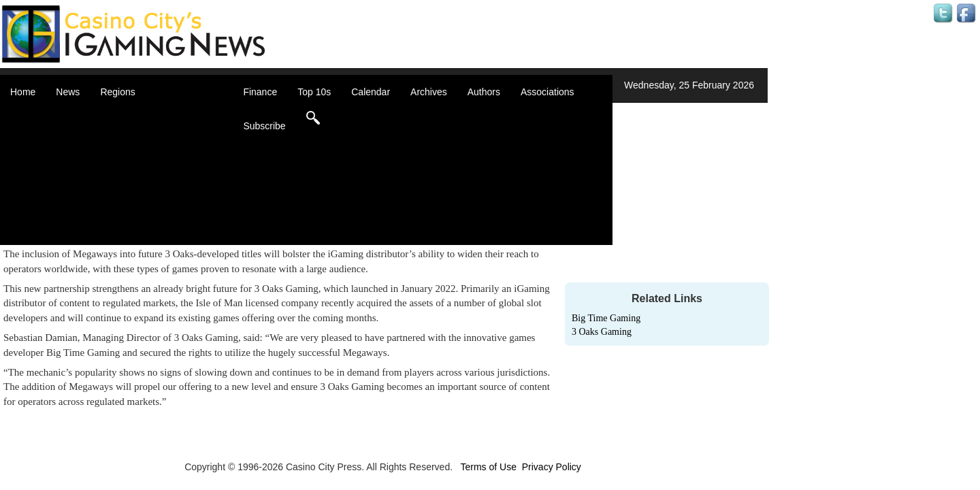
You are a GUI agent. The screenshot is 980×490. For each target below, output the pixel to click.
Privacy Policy (552, 467)
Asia (126, 129)
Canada (134, 143)
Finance (260, 92)
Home (23, 92)
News (68, 92)
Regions (117, 92)
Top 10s (314, 92)
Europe (132, 170)
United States (146, 225)
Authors (484, 92)
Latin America (146, 184)
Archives (429, 92)
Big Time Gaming (606, 318)
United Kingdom (151, 211)
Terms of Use (488, 467)
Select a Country (152, 238)
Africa (129, 116)
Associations (548, 92)
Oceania (135, 197)
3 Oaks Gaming (602, 332)
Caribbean (139, 157)
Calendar (371, 92)
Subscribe (264, 126)
